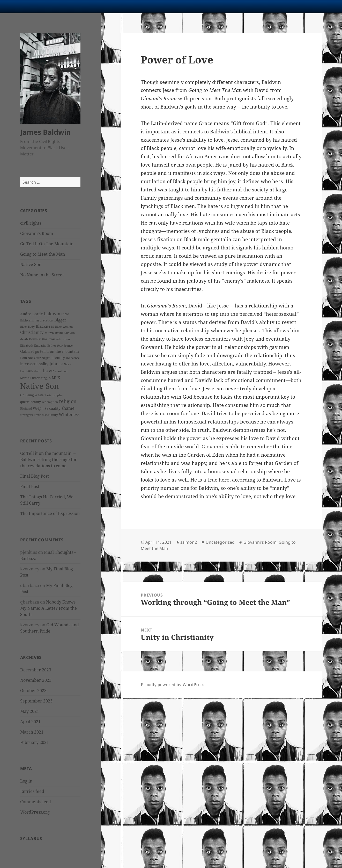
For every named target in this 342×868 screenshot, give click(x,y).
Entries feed (32, 791)
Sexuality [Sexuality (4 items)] (53, 408)
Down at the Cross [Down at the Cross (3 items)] (42, 339)
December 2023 (36, 670)
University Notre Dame (47, 6)
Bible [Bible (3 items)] (65, 314)
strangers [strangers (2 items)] (27, 415)
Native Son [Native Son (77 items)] (40, 386)
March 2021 (32, 732)
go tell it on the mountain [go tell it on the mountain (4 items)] (57, 351)
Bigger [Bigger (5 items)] (60, 320)
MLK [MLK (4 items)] (56, 378)
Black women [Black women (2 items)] (64, 327)
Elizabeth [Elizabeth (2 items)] (27, 346)
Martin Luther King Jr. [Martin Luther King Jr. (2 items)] (35, 378)
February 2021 (35, 742)
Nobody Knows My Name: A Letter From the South (49, 608)
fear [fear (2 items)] (60, 346)
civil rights (31, 223)
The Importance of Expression (50, 513)
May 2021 (30, 711)
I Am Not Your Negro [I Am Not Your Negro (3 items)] (35, 358)
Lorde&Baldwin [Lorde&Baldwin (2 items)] (31, 371)
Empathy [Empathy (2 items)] (40, 346)
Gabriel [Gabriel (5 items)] (27, 351)
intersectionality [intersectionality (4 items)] (34, 364)
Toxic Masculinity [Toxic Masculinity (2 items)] (46, 415)
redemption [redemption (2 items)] (50, 402)
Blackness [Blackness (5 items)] (45, 326)
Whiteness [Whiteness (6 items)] (69, 414)
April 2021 (30, 722)
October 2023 (33, 691)
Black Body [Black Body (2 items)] (27, 327)
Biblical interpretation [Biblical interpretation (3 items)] (37, 320)
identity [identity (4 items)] (58, 358)
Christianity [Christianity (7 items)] (32, 332)
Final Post (30, 486)
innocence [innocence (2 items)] (73, 358)
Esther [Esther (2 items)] (52, 346)
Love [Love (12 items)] (48, 370)
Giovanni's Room (37, 233)
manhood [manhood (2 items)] (61, 371)
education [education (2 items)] (63, 339)
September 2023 (36, 701)
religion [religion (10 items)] (68, 401)
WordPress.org (35, 812)
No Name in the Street (42, 275)
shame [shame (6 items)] (68, 408)
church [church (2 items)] (49, 333)
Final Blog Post (35, 476)
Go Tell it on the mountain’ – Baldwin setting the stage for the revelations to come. (49, 460)
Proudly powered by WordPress (172, 685)
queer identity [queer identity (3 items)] (31, 402)
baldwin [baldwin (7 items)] (52, 314)
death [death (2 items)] (24, 339)
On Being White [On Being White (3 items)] (32, 395)
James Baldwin (46, 132)
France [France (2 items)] (68, 346)
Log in (26, 781)
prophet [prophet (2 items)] (58, 395)
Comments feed (36, 802)
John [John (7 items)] (54, 364)
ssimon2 (189, 542)
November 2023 (36, 680)
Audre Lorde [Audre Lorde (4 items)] (32, 314)
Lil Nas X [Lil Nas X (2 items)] (65, 364)
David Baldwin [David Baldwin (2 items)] (65, 333)
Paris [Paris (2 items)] (48, 395)
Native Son (31, 264)
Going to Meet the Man (43, 254)
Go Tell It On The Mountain (47, 244)
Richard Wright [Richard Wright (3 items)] (32, 409)
